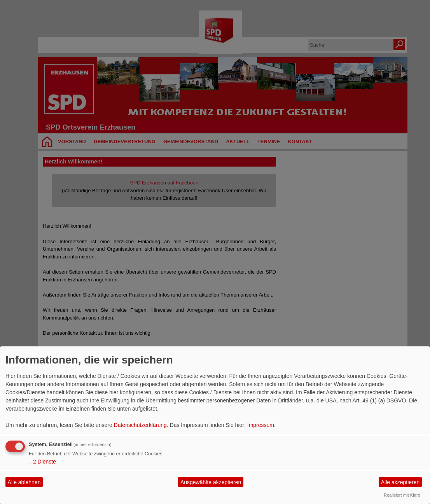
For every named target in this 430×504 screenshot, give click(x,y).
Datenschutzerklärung (140, 425)
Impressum (261, 425)
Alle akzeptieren (400, 482)
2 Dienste (42, 462)
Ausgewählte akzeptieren (211, 482)
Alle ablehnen (24, 482)
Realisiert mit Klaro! (403, 495)
